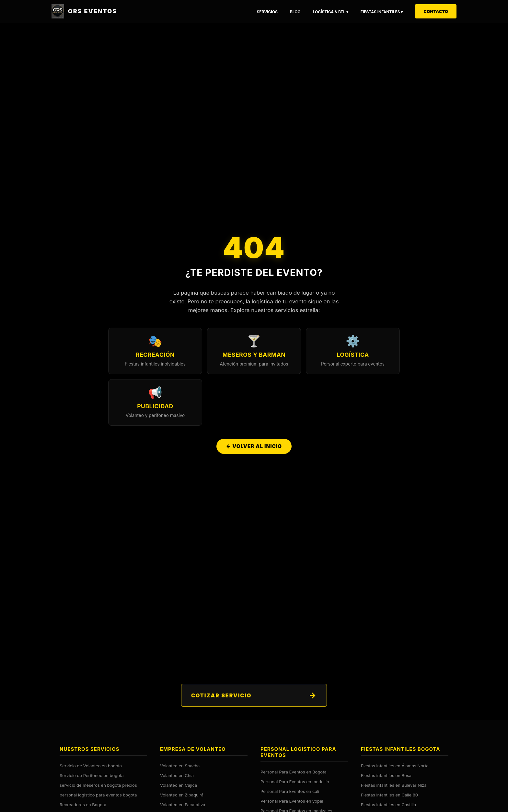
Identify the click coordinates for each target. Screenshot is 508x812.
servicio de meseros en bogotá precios (98, 785)
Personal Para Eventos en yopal (292, 801)
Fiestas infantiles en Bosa (386, 775)
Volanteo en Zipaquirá (182, 795)
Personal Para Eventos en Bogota (294, 772)
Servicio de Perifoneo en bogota (92, 775)
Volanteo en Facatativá (183, 805)
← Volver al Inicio (254, 447)
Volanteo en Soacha (180, 766)
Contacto (436, 11)
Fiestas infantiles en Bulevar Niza (394, 785)
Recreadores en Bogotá (83, 805)
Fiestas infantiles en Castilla (388, 805)
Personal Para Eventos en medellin (295, 782)
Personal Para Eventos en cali (290, 791)
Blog (295, 12)
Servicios (267, 12)
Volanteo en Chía (177, 775)
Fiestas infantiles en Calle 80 (389, 795)
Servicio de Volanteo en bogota (91, 766)
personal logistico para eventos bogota (98, 795)
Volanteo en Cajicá (179, 785)
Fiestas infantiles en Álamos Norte (395, 766)
